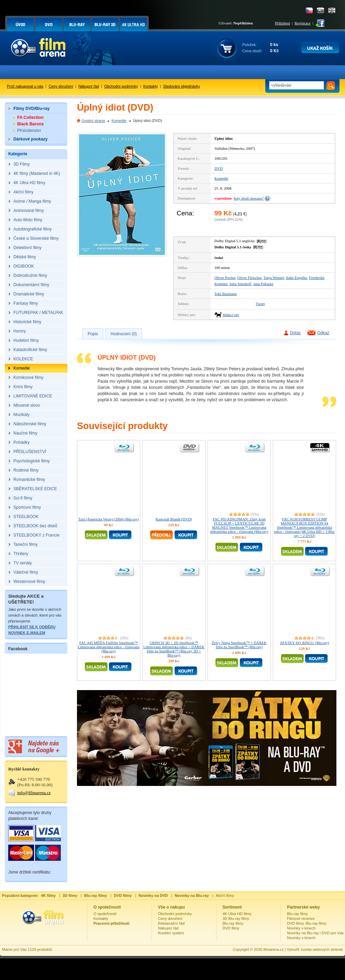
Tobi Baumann (226, 294)
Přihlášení (282, 23)
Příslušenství (29, 131)
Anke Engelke (296, 278)
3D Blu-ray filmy (236, 919)
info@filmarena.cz (34, 793)
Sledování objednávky (182, 86)
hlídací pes (231, 315)
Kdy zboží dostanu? (249, 198)
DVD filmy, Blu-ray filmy (307, 923)
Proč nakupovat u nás (25, 86)
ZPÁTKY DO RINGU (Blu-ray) (305, 643)
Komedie (119, 121)
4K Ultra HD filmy (237, 914)
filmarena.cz (273, 949)
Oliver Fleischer (249, 278)
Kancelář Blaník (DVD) (174, 519)
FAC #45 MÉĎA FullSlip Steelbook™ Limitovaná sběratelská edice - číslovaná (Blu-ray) (108, 647)
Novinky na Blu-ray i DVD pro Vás (315, 933)
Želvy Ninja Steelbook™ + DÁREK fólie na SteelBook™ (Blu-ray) (239, 645)
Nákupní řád (89, 86)
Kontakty (151, 86)
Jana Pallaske (263, 284)
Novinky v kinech (301, 928)
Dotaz (295, 333)
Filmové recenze (301, 919)
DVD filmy (231, 928)
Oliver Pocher (225, 278)
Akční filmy (225, 895)
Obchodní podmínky (121, 86)
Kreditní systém (171, 933)
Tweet (260, 304)
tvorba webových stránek (322, 949)
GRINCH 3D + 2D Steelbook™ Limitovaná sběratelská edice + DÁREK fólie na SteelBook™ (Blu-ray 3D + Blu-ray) (174, 649)
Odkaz (323, 333)
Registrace (302, 23)
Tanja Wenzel (274, 278)
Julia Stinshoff (241, 284)
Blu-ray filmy (233, 923)
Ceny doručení (61, 86)
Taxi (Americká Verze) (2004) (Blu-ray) (109, 519)
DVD (219, 168)
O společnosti (105, 914)
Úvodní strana (93, 121)
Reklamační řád (171, 923)
